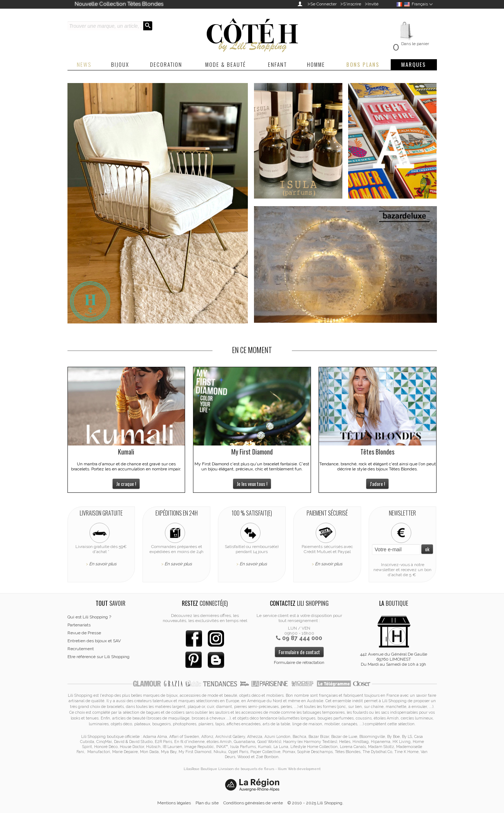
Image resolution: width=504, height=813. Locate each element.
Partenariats (79, 625)
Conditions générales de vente (253, 803)
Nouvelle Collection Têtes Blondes (119, 4)
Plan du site (207, 803)
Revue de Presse (84, 633)
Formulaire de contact (299, 652)
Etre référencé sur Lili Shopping (98, 657)
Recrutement (81, 649)
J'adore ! (377, 484)
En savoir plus (103, 564)
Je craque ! (126, 484)
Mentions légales (174, 803)
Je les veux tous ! (252, 484)
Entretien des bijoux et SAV (94, 641)
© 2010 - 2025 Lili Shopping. (315, 803)
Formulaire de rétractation (299, 662)
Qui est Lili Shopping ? (89, 617)
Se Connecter (323, 4)
